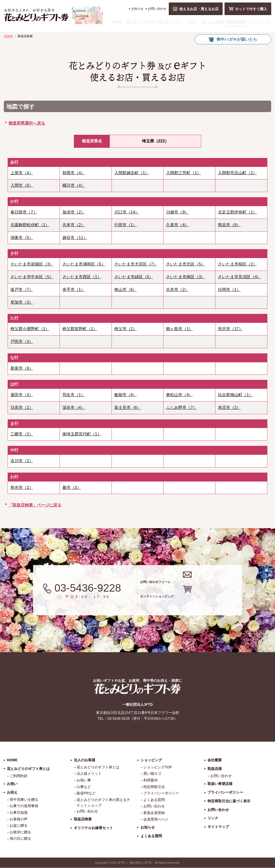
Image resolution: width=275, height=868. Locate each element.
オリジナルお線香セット (93, 828)
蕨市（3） (72, 488)
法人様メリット (89, 774)
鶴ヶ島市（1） (179, 329)
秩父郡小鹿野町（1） (30, 329)
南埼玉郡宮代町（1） (82, 434)
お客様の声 (19, 819)
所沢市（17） (230, 329)
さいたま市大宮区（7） (136, 264)
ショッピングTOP (158, 767)
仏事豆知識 (19, 813)
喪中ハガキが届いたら (237, 39)
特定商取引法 (154, 787)
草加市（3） (22, 302)
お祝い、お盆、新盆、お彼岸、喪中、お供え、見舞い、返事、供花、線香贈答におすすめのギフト (53, 15)
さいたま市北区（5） (185, 264)
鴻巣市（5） (22, 238)
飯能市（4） (126, 395)
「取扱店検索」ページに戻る (35, 505)
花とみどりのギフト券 (137, 689)
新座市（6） (22, 368)
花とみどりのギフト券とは (147, 22)
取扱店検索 (236, 22)
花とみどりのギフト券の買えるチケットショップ (103, 803)
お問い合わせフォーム (193, 580)
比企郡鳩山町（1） (235, 395)
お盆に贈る (19, 826)
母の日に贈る (20, 839)
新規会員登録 (154, 813)
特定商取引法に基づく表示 (229, 801)
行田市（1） (126, 225)
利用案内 (150, 780)
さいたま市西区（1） (82, 277)
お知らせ (137, 9)
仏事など (84, 787)
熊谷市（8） (229, 225)
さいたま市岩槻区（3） (32, 264)
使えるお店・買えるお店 (199, 9)
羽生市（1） (74, 395)
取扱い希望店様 (220, 784)
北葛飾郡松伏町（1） (30, 225)
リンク (213, 819)
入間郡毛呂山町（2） (237, 173)
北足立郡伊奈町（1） (237, 212)
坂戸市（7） (22, 290)
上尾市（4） (22, 173)
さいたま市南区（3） (185, 277)
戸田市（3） (22, 342)
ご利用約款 (19, 776)
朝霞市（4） (74, 173)
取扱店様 (215, 769)
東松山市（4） (179, 395)
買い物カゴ (152, 774)
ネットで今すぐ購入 (251, 9)
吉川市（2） (22, 461)
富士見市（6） (128, 408)
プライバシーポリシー (161, 794)
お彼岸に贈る (20, 832)
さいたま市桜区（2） (237, 264)
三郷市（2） (22, 434)
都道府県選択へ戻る (27, 123)
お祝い (178, 22)
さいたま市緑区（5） (134, 277)
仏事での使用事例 (24, 806)
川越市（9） (177, 212)
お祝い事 (84, 780)
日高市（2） (22, 408)
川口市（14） (127, 212)
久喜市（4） (177, 225)
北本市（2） (74, 225)
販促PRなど (86, 794)
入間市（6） (22, 185)
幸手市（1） (74, 290)
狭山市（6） (126, 290)
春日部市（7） (24, 212)
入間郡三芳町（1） (183, 173)
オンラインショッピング (197, 600)
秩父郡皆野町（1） (80, 329)
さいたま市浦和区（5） (84, 264)
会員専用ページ (156, 820)
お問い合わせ (157, 9)
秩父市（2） (126, 329)
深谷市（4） (74, 408)
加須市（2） (74, 212)
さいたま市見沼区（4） (239, 277)
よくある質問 (154, 800)
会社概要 (215, 760)
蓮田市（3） (22, 395)
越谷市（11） (75, 238)
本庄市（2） (229, 408)
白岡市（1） (229, 290)
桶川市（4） (74, 185)
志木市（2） (177, 290)
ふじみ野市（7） (181, 408)
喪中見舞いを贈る (24, 800)
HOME (117, 22)
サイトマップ (218, 827)
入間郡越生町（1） (132, 173)
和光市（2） (22, 488)
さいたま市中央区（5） (32, 277)
